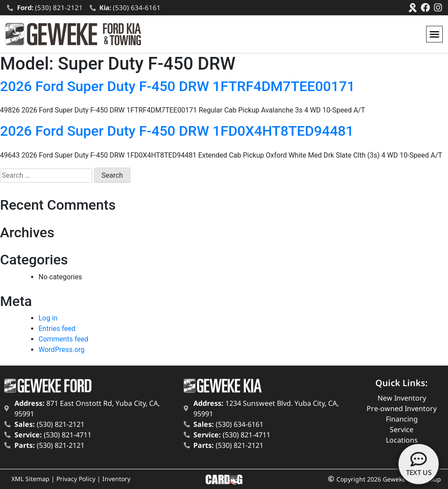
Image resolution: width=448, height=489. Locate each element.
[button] (434, 34)
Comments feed (63, 339)
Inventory (116, 479)
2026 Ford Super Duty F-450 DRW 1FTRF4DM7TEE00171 (177, 86)
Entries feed (57, 329)
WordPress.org (61, 350)
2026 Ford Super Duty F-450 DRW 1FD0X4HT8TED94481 (177, 131)
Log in (48, 318)
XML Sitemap (30, 479)
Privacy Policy (76, 479)
